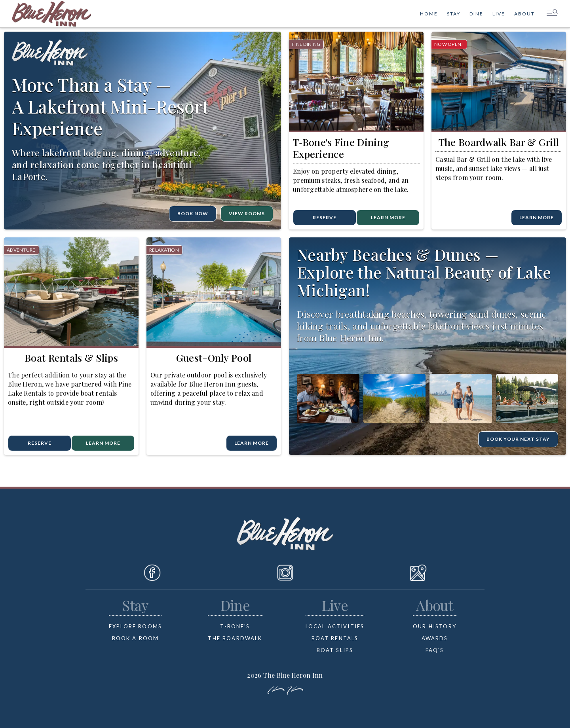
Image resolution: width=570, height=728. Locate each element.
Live (499, 14)
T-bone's (235, 626)
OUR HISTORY (435, 626)
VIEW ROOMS (247, 213)
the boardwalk (235, 638)
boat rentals (335, 638)
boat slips (335, 650)
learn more (388, 217)
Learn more (103, 443)
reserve (325, 217)
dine (476, 14)
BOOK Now (193, 213)
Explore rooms (135, 626)
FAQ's (435, 650)
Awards (435, 638)
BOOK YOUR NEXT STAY (518, 439)
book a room (136, 638)
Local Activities (335, 626)
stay (454, 14)
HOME (429, 14)
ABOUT (524, 14)
